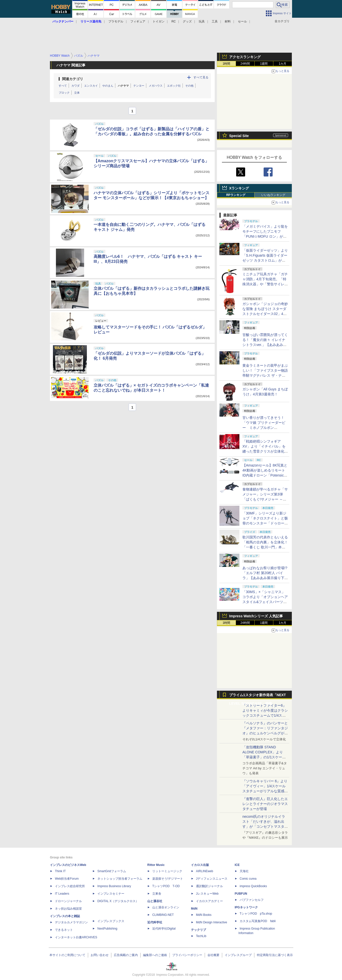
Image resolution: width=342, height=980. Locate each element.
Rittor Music (156, 865)
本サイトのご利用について (67, 955)
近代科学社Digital (164, 929)
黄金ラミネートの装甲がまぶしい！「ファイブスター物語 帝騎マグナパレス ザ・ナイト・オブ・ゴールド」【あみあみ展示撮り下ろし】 (265, 375)
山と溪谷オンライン (166, 907)
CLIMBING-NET (163, 915)
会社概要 (213, 955)
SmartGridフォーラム (112, 871)
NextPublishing (107, 929)
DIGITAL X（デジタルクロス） (118, 901)
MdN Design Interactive (212, 922)
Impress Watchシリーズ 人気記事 (256, 616)
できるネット (64, 930)
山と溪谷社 (155, 901)
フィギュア (138, 21)
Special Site (239, 136)
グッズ (187, 21)
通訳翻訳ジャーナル (209, 886)
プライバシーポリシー (187, 955)
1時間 (227, 64)
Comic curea (248, 879)
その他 (189, 86)
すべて (63, 86)
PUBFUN (241, 894)
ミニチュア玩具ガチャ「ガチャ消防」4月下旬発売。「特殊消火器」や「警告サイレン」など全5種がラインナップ (265, 284)
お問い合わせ (100, 955)
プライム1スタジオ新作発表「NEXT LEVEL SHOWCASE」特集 (257, 696)
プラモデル (116, 21)
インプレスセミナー (111, 894)
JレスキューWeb (207, 894)
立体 (77, 93)
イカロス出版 (200, 865)
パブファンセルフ (252, 900)
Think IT (60, 871)
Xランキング (239, 188)
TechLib (201, 936)
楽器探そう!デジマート (168, 879)
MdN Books (204, 915)
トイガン (159, 21)
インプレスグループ (238, 955)
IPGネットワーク (246, 907)
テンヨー (139, 86)
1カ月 (283, 64)
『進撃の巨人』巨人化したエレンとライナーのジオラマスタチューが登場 (265, 804)
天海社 (244, 871)
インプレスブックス (111, 921)
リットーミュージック (167, 871)
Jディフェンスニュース (212, 879)
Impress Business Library (114, 886)
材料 (228, 21)
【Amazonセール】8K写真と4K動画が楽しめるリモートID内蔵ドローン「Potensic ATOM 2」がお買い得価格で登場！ (265, 475)
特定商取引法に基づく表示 (275, 955)
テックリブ (198, 930)
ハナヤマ (123, 86)
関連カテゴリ (73, 79)
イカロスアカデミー (209, 901)
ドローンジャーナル (68, 901)
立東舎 (157, 894)
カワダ (76, 86)
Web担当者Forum (67, 879)
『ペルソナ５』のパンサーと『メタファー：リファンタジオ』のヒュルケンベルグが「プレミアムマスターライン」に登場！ (265, 733)
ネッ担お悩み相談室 (68, 909)
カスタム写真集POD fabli (258, 921)
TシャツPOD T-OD (166, 886)
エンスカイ (91, 86)
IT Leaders (62, 894)
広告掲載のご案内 (126, 955)
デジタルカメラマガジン (71, 922)
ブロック (64, 93)
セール (242, 21)
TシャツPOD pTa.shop (256, 914)
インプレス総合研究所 (70, 886)
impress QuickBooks (253, 886)
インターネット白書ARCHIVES (76, 937)
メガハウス (156, 86)
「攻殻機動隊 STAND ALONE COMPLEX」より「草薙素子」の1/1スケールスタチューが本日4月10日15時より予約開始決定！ (265, 757)
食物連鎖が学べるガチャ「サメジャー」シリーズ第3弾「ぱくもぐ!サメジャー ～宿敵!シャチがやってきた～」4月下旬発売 (265, 499)
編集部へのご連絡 (155, 955)
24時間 (245, 64)
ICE (237, 865)
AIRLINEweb (205, 871)
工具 (215, 21)
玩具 (202, 21)
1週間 (264, 64)
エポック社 (174, 86)
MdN (194, 909)
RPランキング (236, 195)
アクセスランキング (245, 57)
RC (174, 21)
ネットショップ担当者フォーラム (120, 879)
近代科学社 (155, 922)
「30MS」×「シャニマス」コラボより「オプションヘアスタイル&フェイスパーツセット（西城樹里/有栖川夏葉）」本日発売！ (265, 602)
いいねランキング (273, 195)
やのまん (108, 86)
